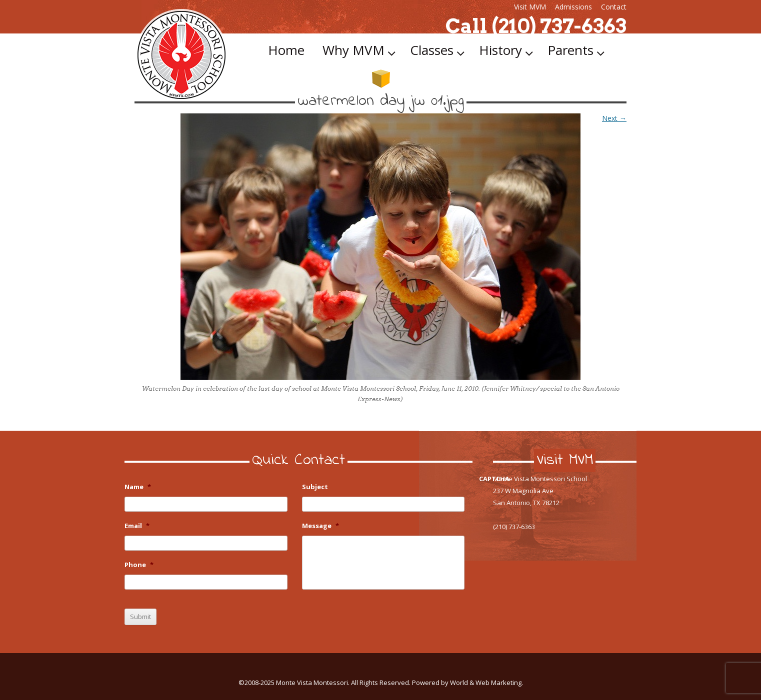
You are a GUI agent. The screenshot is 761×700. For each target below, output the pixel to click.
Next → (614, 118)
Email (137, 526)
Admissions (573, 7)
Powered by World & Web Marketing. (467, 683)
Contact (614, 7)
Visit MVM (530, 7)
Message (320, 526)
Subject (315, 487)
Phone (139, 565)
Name (138, 487)
